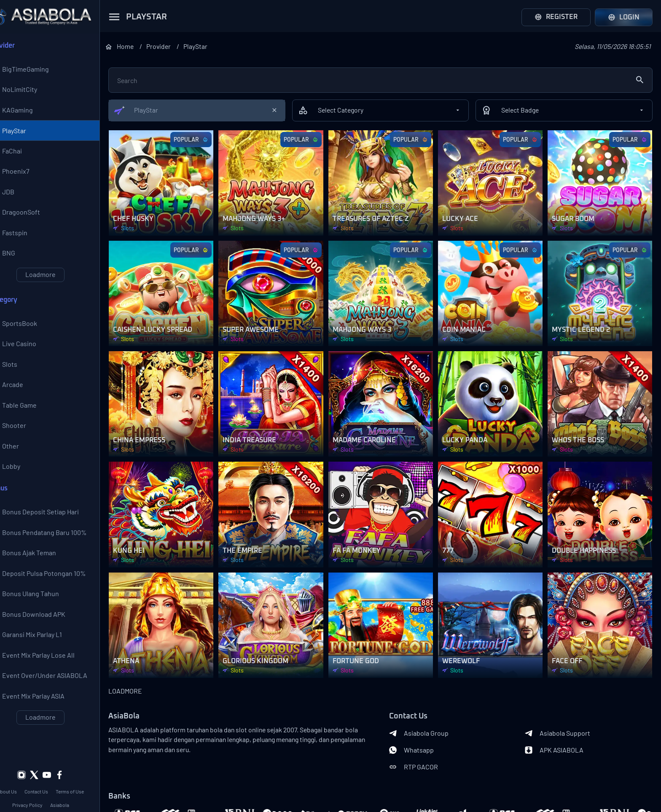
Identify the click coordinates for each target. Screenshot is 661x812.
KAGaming (26, 112)
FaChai (20, 154)
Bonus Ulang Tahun (39, 608)
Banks (137, 778)
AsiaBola (142, 698)
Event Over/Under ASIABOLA (53, 693)
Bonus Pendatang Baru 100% (53, 545)
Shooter (23, 436)
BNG (17, 259)
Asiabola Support (562, 715)
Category (21, 306)
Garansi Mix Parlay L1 (40, 651)
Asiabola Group (428, 715)
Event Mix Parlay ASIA (42, 714)
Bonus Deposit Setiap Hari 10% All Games (49, 524)
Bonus (16, 500)
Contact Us (55, 773)
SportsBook (28, 330)
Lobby (20, 478)
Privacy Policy (46, 787)
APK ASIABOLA (559, 732)
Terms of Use (88, 773)
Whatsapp (420, 732)
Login (624, 17)
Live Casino (28, 351)
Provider (180, 46)
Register (556, 17)
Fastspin (23, 238)
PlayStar (23, 133)
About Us (26, 773)
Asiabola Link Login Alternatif (59, 800)
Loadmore (59, 281)
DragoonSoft (30, 217)
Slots (18, 372)
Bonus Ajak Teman (38, 566)
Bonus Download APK (42, 629)
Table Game (28, 414)
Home (146, 46)
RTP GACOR (422, 749)
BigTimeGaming (34, 70)
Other (19, 457)
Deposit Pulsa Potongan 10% (52, 587)
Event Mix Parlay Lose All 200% (47, 672)
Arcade (21, 393)
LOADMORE (143, 673)
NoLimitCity (28, 91)
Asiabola (78, 787)
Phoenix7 (24, 175)
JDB (17, 196)
